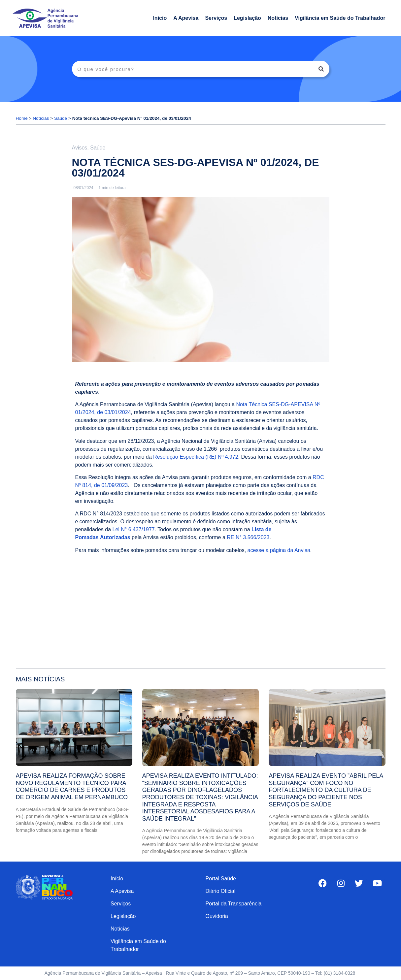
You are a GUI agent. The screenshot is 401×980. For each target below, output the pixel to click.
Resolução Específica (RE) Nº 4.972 (196, 457)
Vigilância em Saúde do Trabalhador (340, 18)
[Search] (321, 69)
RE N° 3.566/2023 (248, 537)
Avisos (80, 148)
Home (22, 118)
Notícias (278, 18)
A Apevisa (186, 18)
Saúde (61, 118)
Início (160, 18)
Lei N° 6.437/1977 (133, 529)
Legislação (247, 18)
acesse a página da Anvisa (279, 550)
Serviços (216, 18)
